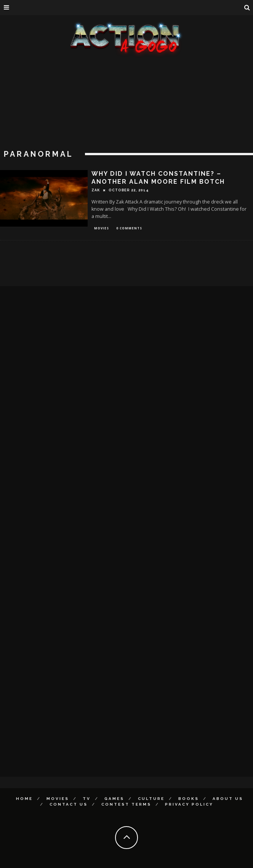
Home (24, 799)
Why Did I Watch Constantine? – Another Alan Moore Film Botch (158, 178)
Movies (102, 228)
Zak (96, 190)
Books (189, 799)
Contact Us (69, 804)
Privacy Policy (189, 804)
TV (87, 799)
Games (114, 799)
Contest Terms (126, 804)
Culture (151, 799)
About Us (228, 799)
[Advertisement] (126, 114)
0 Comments (129, 228)
